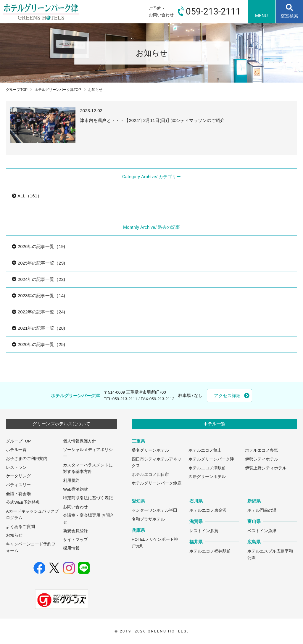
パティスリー (18, 485)
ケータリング (18, 476)
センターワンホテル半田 (154, 510)
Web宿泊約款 (75, 489)
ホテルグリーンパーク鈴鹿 (157, 483)
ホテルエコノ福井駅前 (210, 551)
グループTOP (17, 90)
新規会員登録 (75, 531)
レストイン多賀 (204, 531)
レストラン (16, 467)
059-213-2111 (125, 399)
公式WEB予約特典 (23, 502)
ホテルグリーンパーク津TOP (58, 90)
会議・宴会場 (18, 494)
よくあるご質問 (20, 527)
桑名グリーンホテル (150, 450)
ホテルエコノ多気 (262, 450)
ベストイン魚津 (262, 531)
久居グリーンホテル (207, 477)
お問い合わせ (75, 507)
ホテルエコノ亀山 (205, 450)
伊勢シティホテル (262, 459)
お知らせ (14, 535)
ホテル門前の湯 (262, 510)
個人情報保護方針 (80, 441)
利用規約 (71, 480)
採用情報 (71, 548)
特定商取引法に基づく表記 (88, 498)
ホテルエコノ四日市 (150, 475)
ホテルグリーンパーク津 (211, 459)
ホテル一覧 (16, 450)
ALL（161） (27, 196)
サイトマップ (75, 540)
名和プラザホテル (148, 519)
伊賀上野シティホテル (266, 468)
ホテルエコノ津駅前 (207, 468)
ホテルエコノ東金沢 (208, 510)
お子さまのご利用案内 (27, 459)
